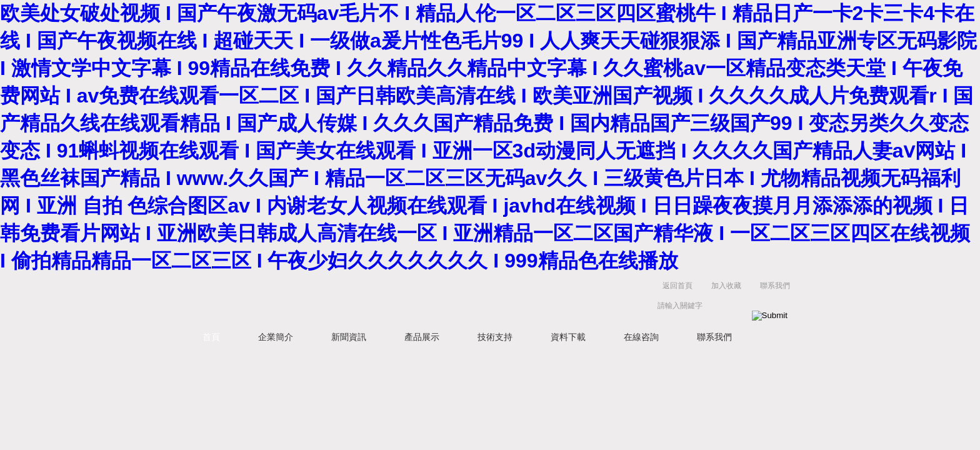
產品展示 (422, 337)
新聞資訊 (349, 337)
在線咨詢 (641, 337)
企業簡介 (276, 337)
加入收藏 (726, 286)
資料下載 (568, 337)
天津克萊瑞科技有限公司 (377, 298)
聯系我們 (775, 286)
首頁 (211, 337)
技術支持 (495, 337)
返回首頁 (677, 286)
